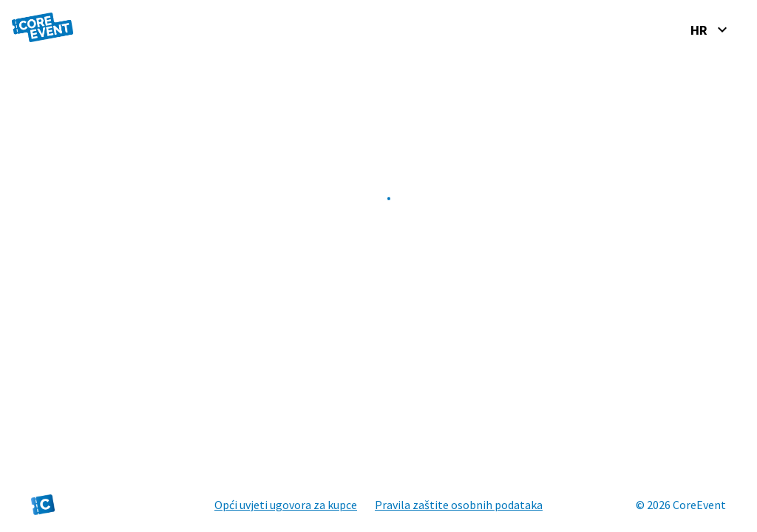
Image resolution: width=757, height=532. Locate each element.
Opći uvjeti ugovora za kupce (286, 505)
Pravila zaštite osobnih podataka (459, 505)
